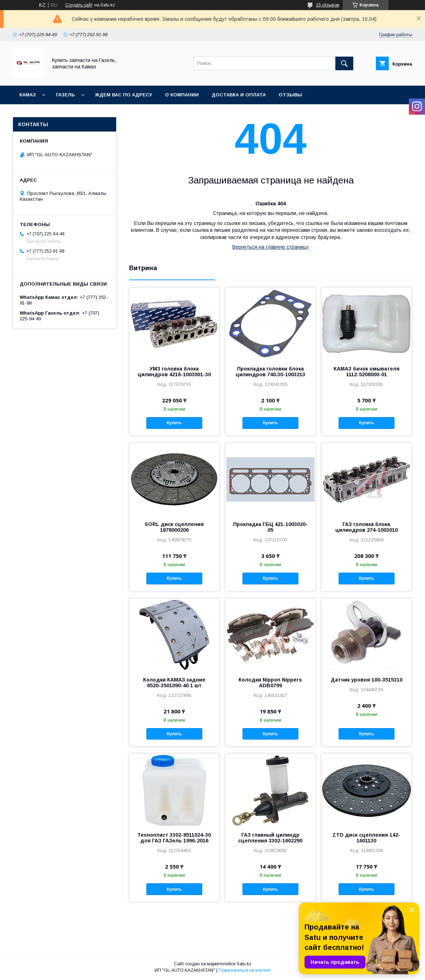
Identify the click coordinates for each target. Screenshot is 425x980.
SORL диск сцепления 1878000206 (174, 527)
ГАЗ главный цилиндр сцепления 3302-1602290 (270, 838)
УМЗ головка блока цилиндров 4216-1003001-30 (174, 372)
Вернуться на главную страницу (271, 247)
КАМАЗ (28, 95)
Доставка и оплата (239, 95)
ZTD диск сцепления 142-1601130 (366, 838)
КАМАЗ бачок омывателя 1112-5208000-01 (367, 372)
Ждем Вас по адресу (124, 95)
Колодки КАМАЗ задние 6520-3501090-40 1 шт (174, 683)
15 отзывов (328, 5)
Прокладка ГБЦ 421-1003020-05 (270, 527)
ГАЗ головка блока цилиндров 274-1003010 (367, 527)
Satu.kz (244, 964)
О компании (182, 95)
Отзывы (290, 95)
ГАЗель (65, 95)
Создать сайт (79, 5)
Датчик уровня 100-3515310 (367, 680)
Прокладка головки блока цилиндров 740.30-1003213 (270, 372)
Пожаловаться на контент (245, 970)
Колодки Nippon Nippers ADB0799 (270, 683)
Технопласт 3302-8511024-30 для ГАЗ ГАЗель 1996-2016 (174, 838)
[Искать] (344, 63)
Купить (174, 423)
